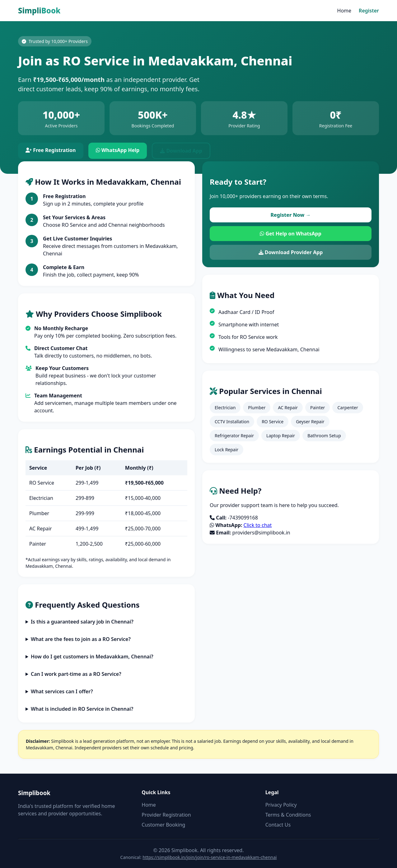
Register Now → (290, 215)
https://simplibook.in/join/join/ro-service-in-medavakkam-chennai (210, 857)
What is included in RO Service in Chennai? (82, 709)
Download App (181, 151)
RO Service (273, 422)
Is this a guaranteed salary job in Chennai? (82, 622)
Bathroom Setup (324, 436)
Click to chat (258, 525)
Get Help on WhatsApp (291, 234)
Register (369, 11)
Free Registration (51, 150)
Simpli (39, 10)
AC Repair (288, 408)
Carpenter (348, 408)
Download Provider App (291, 252)
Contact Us (278, 825)
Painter (318, 408)
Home (344, 11)
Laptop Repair (281, 436)
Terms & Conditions (288, 815)
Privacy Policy (281, 805)
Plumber (257, 408)
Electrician (225, 408)
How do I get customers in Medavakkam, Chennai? (92, 657)
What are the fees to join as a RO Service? (81, 639)
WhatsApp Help (118, 150)
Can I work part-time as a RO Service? (76, 674)
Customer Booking (163, 825)
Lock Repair (227, 450)
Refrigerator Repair (234, 436)
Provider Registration (166, 815)
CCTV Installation (232, 422)
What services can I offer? (62, 691)
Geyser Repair (310, 422)
